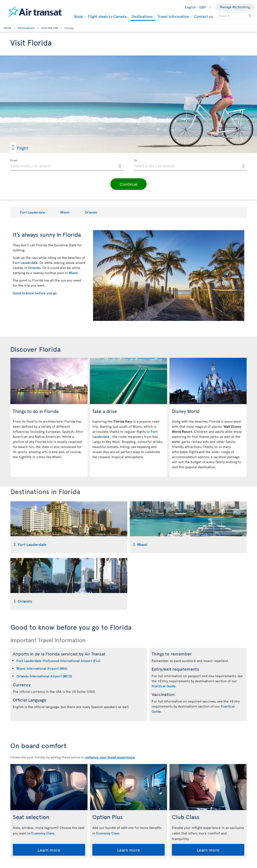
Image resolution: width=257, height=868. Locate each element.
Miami (65, 212)
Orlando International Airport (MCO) (44, 676)
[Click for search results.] (250, 16)
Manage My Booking (235, 7)
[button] (27, 148)
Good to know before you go (35, 293)
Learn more (49, 850)
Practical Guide (164, 686)
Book (79, 16)
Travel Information (173, 16)
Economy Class (43, 833)
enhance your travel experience (110, 757)
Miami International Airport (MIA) (42, 668)
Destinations (142, 17)
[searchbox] (235, 16)
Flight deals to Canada (107, 16)
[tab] (69, 527)
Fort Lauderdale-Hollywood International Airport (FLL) (58, 661)
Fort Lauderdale (32, 212)
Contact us (203, 16)
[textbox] (67, 165)
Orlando (91, 212)
